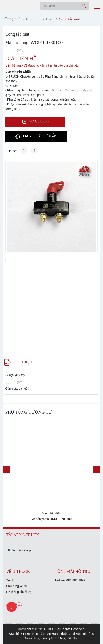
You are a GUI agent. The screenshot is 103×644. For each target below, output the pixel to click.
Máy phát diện (51, 513)
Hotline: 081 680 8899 (70, 580)
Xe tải (10, 580)
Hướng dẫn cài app (20, 550)
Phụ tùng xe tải (17, 586)
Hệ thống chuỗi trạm (20, 592)
